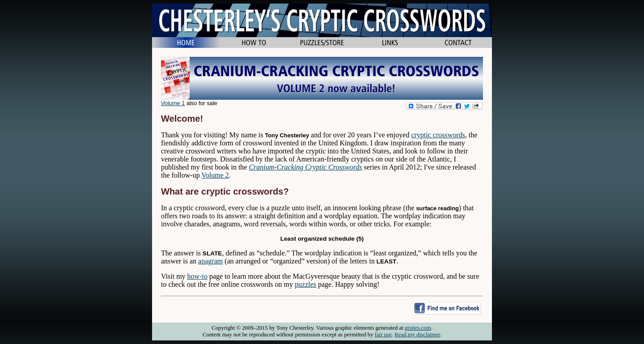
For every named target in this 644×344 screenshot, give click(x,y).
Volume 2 (215, 175)
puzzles (305, 284)
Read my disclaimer (417, 335)
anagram (210, 261)
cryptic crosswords (438, 135)
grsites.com (418, 328)
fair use (383, 335)
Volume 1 (173, 103)
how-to (197, 276)
